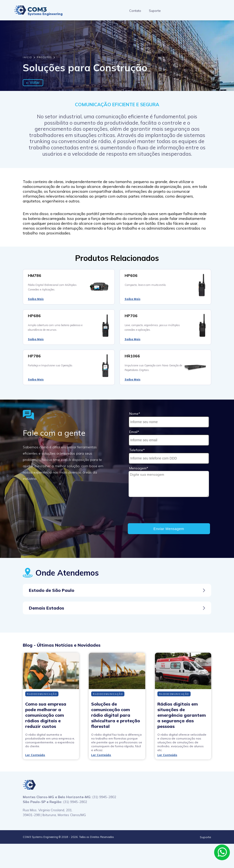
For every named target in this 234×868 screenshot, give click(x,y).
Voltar (33, 83)
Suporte (155, 11)
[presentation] (165, 510)
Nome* (135, 414)
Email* (134, 432)
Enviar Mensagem (169, 529)
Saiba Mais (36, 299)
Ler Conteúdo (35, 755)
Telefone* (137, 450)
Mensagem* (139, 468)
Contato (135, 11)
